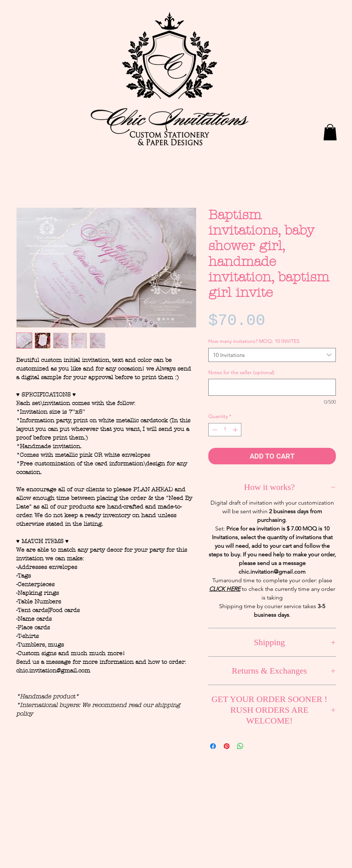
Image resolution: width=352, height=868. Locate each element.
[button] (330, 132)
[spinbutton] (225, 430)
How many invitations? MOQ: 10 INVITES (254, 341)
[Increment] (236, 430)
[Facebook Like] (286, 20)
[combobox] (272, 355)
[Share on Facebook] (213, 746)
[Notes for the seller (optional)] (272, 387)
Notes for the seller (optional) (241, 372)
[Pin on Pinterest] (227, 746)
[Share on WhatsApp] (240, 746)
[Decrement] (214, 430)
